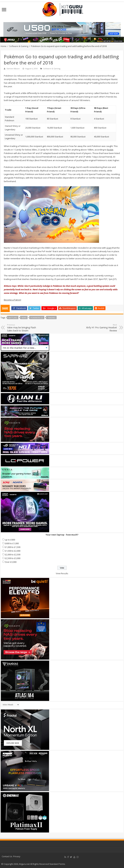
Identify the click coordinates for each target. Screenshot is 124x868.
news (24, 318)
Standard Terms (57, 864)
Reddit (110, 150)
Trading (52, 318)
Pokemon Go (37, 318)
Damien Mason (13, 69)
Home (4, 46)
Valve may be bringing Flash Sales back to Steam (24, 328)
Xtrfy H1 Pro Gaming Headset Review (100, 328)
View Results (62, 573)
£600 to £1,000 (12, 543)
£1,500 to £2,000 (13, 551)
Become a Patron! (12, 300)
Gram (109, 248)
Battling (13, 318)
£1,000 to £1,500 (13, 547)
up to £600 (10, 540)
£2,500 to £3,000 (13, 558)
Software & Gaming (19, 46)
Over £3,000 (11, 562)
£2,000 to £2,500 (13, 555)
